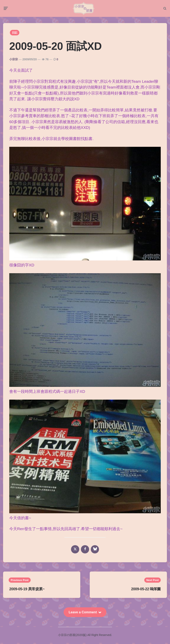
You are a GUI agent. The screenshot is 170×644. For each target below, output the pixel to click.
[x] (75, 551)
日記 (15, 34)
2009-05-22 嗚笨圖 (146, 591)
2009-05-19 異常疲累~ (27, 591)
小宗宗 (14, 61)
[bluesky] (95, 551)
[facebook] (85, 551)
